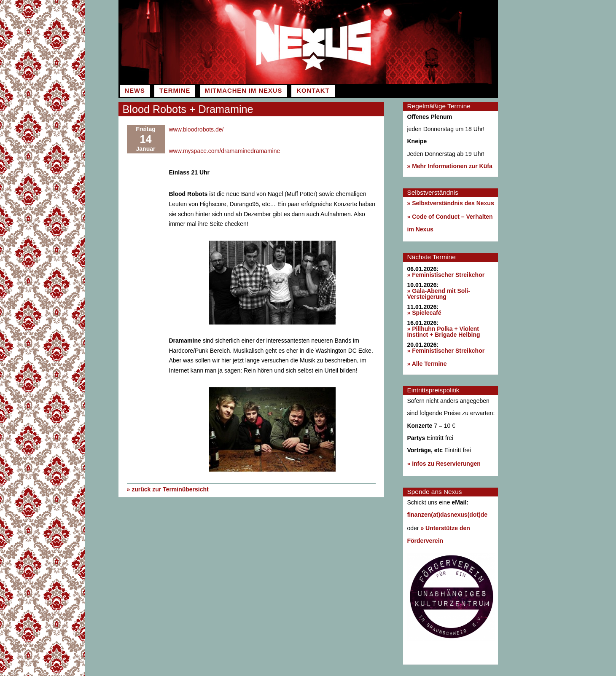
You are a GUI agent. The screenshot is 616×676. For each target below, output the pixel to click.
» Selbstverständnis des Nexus (451, 203)
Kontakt (313, 91)
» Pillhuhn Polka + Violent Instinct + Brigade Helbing (444, 332)
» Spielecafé (424, 313)
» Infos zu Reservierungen (444, 464)
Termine (175, 91)
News (135, 91)
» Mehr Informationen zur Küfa (450, 166)
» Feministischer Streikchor (446, 275)
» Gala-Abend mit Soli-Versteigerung (439, 294)
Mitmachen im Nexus (244, 91)
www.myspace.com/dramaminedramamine (225, 151)
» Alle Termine (427, 364)
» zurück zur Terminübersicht (168, 489)
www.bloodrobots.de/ (196, 129)
